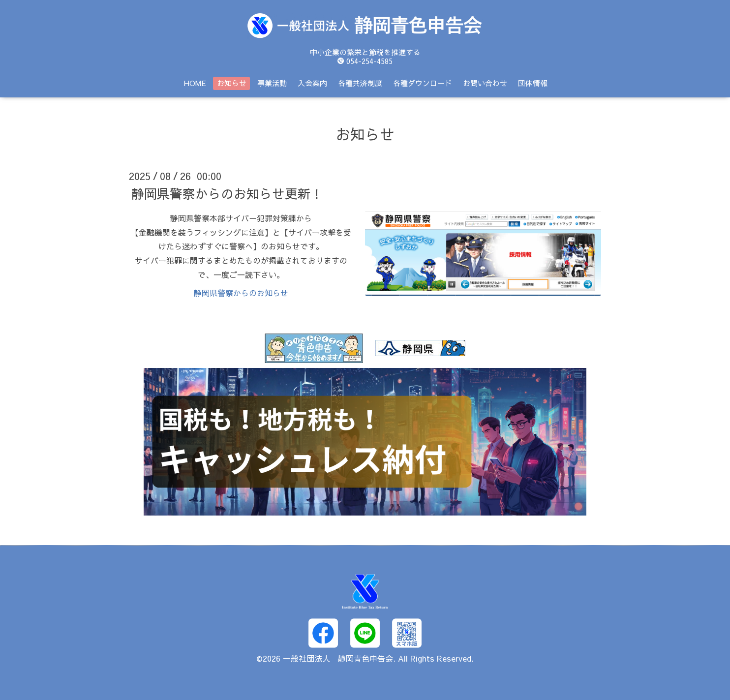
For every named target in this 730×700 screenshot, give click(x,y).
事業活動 (272, 83)
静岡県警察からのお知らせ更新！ (227, 193)
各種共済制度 (360, 83)
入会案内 (312, 83)
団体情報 (533, 83)
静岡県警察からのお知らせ (241, 293)
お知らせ (232, 83)
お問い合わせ (485, 83)
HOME (195, 83)
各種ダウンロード (423, 83)
